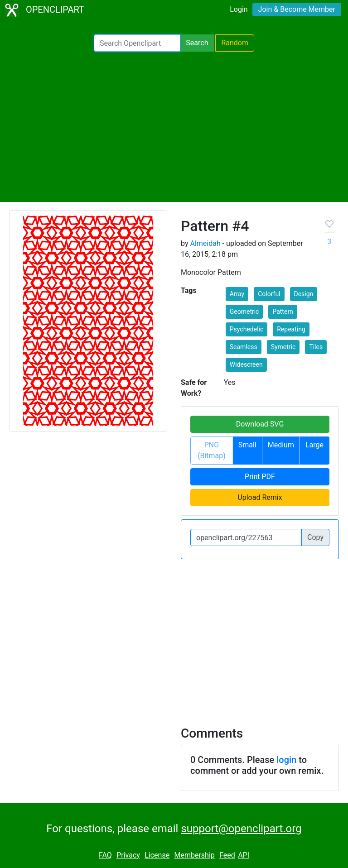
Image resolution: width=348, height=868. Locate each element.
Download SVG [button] (260, 424)
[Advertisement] (174, 127)
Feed (227, 855)
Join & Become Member (297, 9)
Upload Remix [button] (260, 497)
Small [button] (247, 445)
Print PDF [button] (260, 477)
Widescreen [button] (246, 364)
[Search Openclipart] (137, 43)
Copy (315, 537)
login (286, 760)
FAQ (105, 855)
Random (235, 43)
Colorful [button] (269, 294)
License (157, 855)
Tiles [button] (316, 347)
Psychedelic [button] (247, 329)
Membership (194, 855)
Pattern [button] (283, 312)
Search (197, 43)
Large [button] (314, 445)
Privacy (128, 855)
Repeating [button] (291, 329)
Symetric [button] (283, 347)
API (244, 855)
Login (239, 9)
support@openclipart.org (241, 829)
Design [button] (304, 294)
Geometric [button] (244, 312)
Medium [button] (281, 445)
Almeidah (205, 243)
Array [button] (237, 294)
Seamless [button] (244, 347)
